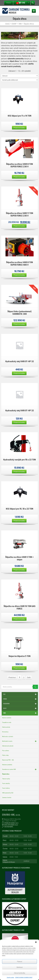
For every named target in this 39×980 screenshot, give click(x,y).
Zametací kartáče (7, 798)
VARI (20, 713)
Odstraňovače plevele (8, 746)
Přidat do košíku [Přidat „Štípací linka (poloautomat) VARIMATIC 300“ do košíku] (19, 324)
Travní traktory (6, 788)
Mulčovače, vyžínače (8, 737)
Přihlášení (9, 3)
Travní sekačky (6, 783)
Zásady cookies (10, 977)
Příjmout (20, 962)
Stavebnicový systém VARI (20, 769)
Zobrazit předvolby (19, 973)
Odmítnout (20, 967)
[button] (36, 942)
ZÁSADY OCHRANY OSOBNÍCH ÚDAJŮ (24, 977)
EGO (20, 694)
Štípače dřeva (6, 774)
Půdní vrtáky (5, 755)
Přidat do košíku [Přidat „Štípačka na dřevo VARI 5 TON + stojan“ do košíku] (19, 570)
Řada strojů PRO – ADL (8, 760)
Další (29, 677)
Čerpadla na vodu (7, 722)
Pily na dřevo (6, 751)
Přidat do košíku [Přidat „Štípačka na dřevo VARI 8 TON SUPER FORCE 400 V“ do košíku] (19, 275)
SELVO (20, 708)
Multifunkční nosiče (20, 741)
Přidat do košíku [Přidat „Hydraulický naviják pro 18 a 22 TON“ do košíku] (19, 471)
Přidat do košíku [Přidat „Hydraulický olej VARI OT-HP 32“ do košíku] (19, 373)
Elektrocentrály (6, 727)
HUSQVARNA (20, 704)
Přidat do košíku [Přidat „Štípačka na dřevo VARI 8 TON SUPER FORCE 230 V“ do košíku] (19, 177)
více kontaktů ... (9, 827)
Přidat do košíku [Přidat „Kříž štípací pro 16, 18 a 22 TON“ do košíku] (19, 521)
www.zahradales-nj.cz (11, 825)
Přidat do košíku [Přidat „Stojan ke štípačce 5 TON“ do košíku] (19, 668)
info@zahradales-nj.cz (11, 823)
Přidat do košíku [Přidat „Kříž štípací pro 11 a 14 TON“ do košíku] (19, 128)
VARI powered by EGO (8, 793)
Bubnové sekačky (7, 718)
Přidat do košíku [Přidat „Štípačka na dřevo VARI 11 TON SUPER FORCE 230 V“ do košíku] (19, 226)
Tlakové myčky (6, 779)
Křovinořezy (5, 732)
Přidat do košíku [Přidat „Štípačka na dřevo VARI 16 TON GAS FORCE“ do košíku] (19, 619)
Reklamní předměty (7, 765)
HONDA (20, 699)
